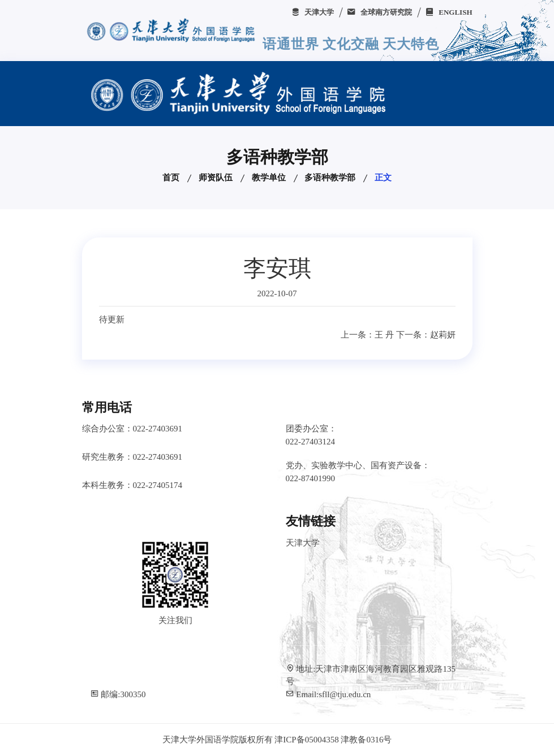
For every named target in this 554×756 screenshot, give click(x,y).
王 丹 (384, 335)
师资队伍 (216, 178)
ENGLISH (449, 12)
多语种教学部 (330, 178)
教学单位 (269, 178)
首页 (171, 178)
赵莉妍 (443, 335)
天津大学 (312, 12)
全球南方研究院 (379, 12)
